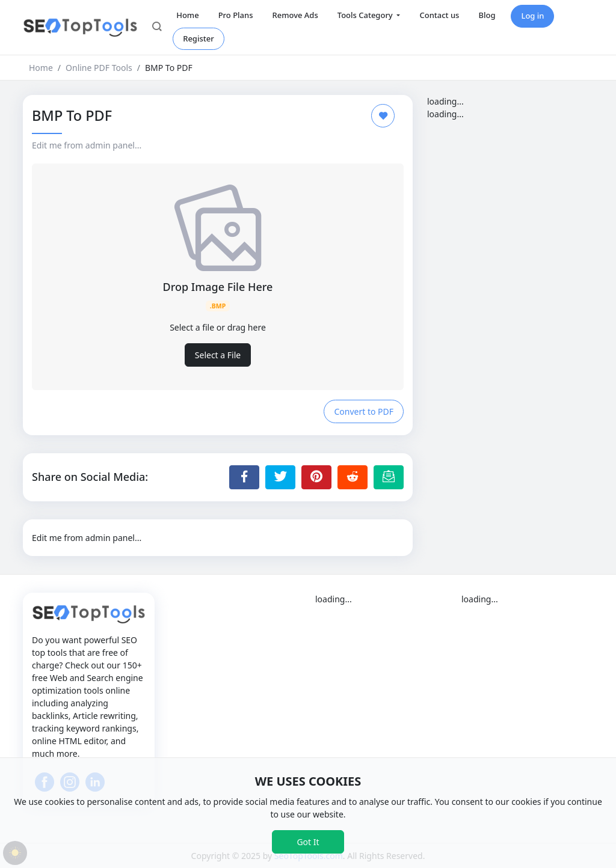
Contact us (439, 15)
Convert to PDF (364, 411)
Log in (532, 16)
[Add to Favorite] (383, 116)
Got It (308, 842)
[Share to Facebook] (244, 477)
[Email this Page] (389, 477)
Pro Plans (236, 15)
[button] (157, 28)
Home (187, 15)
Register (199, 38)
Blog (487, 15)
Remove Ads (295, 15)
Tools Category (366, 15)
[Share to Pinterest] (316, 477)
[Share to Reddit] (353, 477)
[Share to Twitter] (280, 477)
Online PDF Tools (99, 68)
